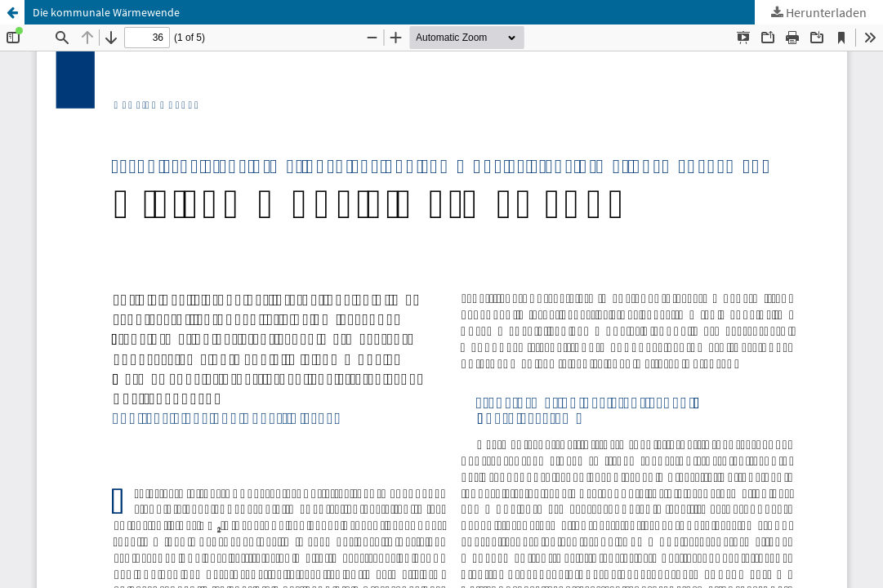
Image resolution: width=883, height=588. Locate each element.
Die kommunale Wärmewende (106, 12)
